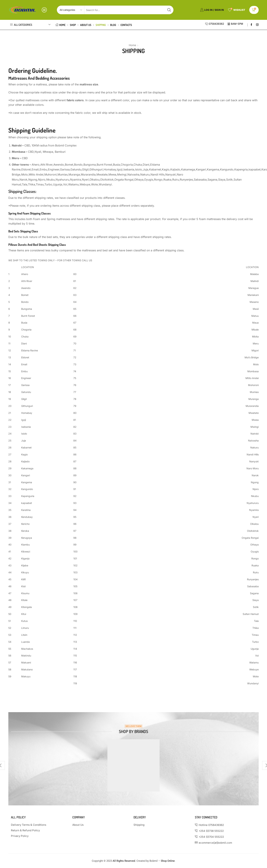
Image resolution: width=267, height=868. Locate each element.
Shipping (101, 25)
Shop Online (168, 861)
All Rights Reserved (124, 861)
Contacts (126, 25)
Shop (73, 25)
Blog (113, 25)
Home (61, 25)
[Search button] (169, 10)
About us (86, 25)
